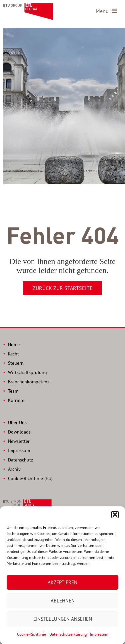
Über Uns (17, 423)
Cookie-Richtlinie (31, 634)
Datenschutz (20, 460)
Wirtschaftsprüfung (27, 372)
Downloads (19, 432)
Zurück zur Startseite (63, 288)
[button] (115, 515)
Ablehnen (63, 601)
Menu (106, 11)
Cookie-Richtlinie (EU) (30, 478)
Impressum (99, 634)
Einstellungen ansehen (63, 619)
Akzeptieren (62, 582)
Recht (13, 354)
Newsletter (19, 441)
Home (14, 344)
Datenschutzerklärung (68, 634)
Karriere (16, 400)
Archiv (14, 469)
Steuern (16, 363)
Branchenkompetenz (29, 382)
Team (13, 391)
